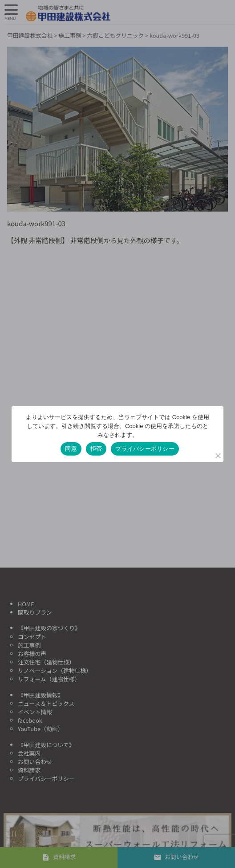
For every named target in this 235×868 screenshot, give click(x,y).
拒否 (96, 449)
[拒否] (218, 456)
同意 (71, 449)
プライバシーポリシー (145, 449)
